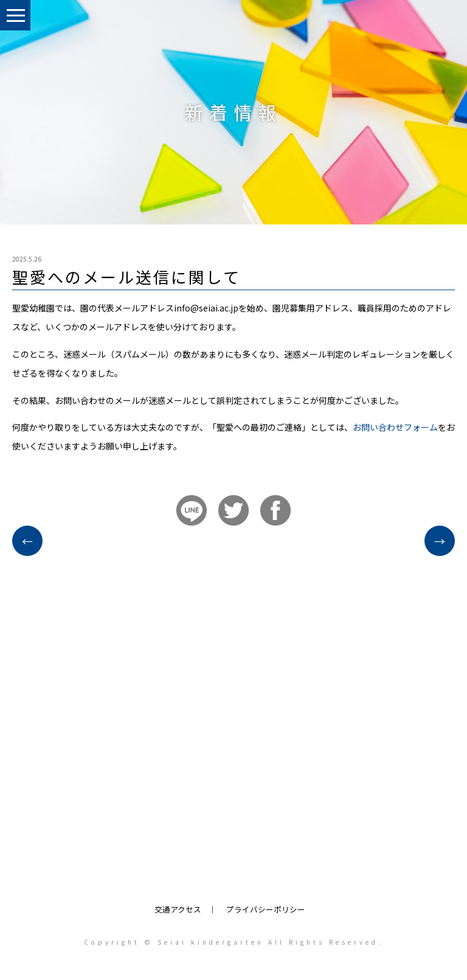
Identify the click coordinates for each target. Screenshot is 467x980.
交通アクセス (178, 909)
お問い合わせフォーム (395, 427)
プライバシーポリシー (266, 909)
